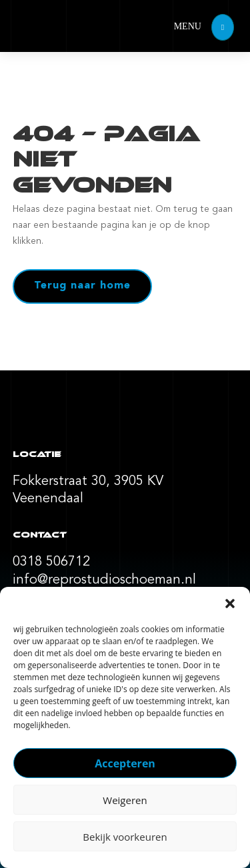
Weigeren (125, 800)
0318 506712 (51, 562)
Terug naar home (82, 286)
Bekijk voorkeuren (125, 837)
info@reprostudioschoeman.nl (104, 580)
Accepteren (125, 763)
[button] (230, 604)
